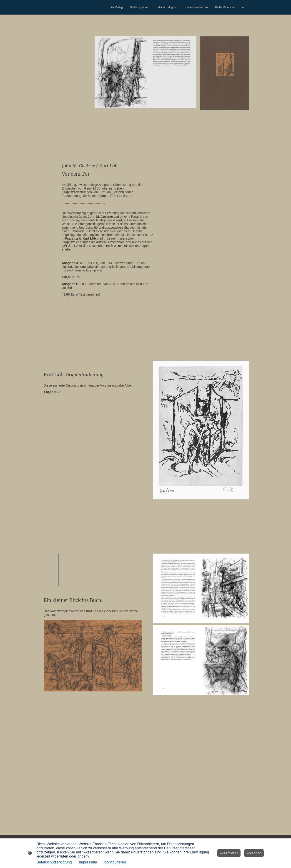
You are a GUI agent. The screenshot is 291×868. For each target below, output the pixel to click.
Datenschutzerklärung (54, 862)
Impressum (88, 862)
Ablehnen (254, 853)
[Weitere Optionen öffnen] (243, 7)
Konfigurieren (115, 862)
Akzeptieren (229, 853)
